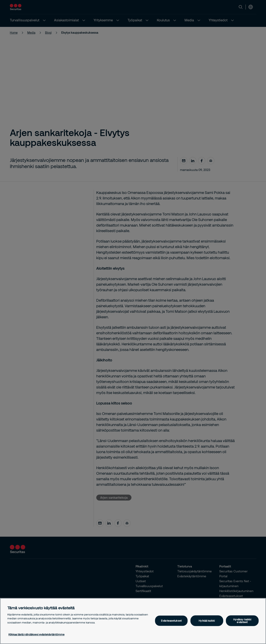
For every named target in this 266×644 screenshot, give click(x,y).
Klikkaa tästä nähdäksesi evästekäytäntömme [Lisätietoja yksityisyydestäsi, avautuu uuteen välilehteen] (36, 634)
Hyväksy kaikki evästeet (242, 621)
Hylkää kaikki (207, 621)
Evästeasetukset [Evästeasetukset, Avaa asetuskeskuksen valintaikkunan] (171, 621)
